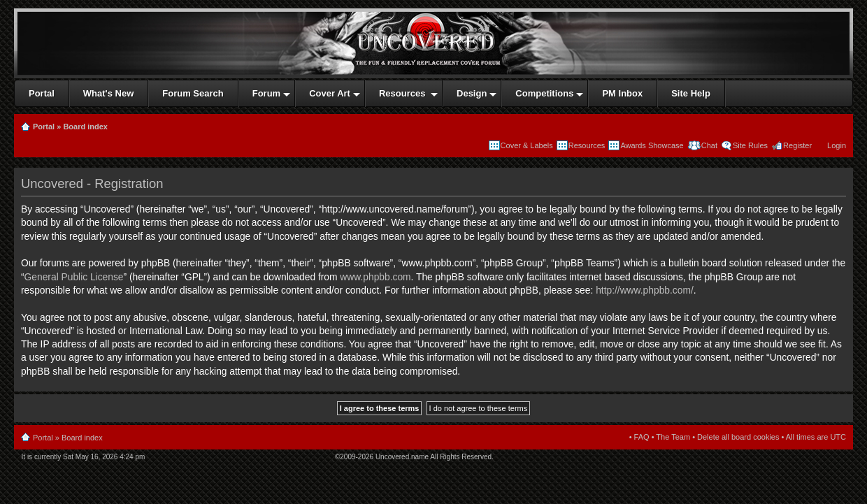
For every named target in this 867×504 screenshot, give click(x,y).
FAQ (642, 437)
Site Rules (750, 145)
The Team (673, 437)
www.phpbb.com (375, 277)
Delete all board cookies (738, 437)
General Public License (74, 277)
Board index (85, 127)
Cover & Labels (527, 145)
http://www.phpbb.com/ (645, 290)
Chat (708, 145)
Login (837, 145)
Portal (44, 127)
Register (797, 145)
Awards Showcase (652, 145)
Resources (587, 145)
